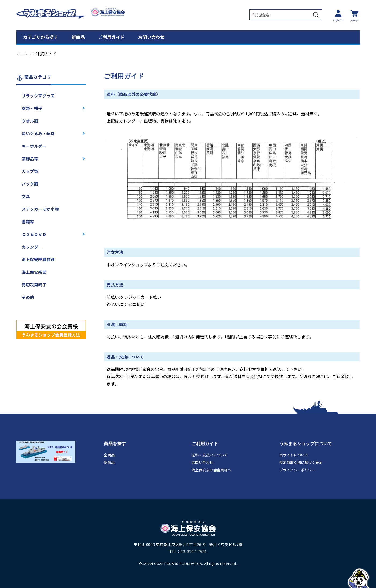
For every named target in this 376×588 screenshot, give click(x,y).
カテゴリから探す (41, 37)
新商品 (78, 37)
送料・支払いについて (210, 455)
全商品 (109, 455)
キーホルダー (34, 146)
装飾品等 (30, 159)
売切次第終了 (34, 285)
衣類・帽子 (32, 108)
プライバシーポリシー (297, 470)
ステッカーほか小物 (40, 209)
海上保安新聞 (34, 272)
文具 (26, 196)
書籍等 (28, 222)
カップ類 (30, 171)
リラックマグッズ (38, 96)
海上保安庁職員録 (38, 259)
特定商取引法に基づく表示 (301, 462)
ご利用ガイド (112, 37)
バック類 (30, 184)
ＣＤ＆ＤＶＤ (34, 234)
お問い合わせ (152, 37)
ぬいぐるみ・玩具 (38, 133)
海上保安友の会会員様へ (211, 470)
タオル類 (30, 121)
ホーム (22, 54)
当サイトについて (294, 455)
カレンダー (32, 247)
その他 (28, 297)
